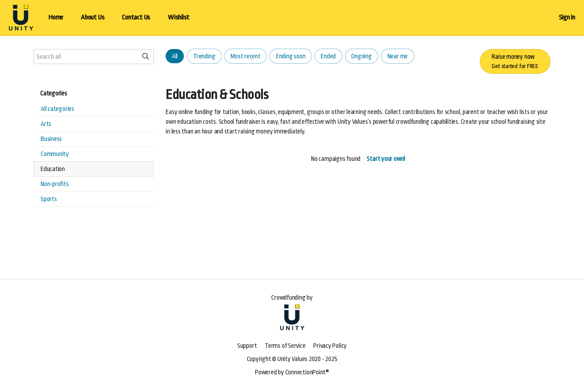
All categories (57, 109)
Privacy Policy (330, 346)
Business (51, 139)
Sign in (567, 17)
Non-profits (55, 184)
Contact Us (136, 17)
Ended (328, 56)
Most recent (246, 56)
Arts (46, 124)
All (175, 56)
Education (53, 169)
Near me (398, 56)
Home (56, 17)
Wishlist (179, 17)
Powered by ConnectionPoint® (292, 372)
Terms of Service (285, 346)
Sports (49, 199)
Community (55, 154)
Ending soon (291, 56)
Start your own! (386, 159)
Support (247, 346)
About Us (93, 17)
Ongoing (361, 56)
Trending (204, 56)
